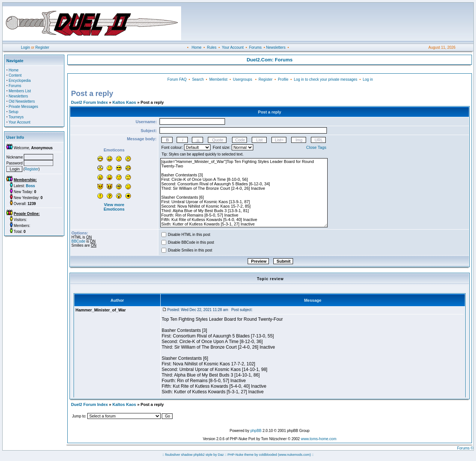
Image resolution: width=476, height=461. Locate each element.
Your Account (233, 47)
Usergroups (242, 79)
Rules (212, 47)
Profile (283, 79)
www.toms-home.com (319, 439)
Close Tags (316, 147)
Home (197, 47)
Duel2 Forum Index (89, 102)
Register (42, 47)
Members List (20, 91)
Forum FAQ (177, 79)
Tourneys (16, 117)
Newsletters (276, 47)
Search (198, 79)
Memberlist (218, 79)
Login (25, 47)
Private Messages (23, 107)
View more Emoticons (114, 207)
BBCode (78, 241)
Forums (255, 47)
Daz (221, 455)
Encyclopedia (20, 81)
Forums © (465, 448)
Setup (13, 112)
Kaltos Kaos (124, 102)
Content (15, 75)
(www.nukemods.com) (294, 455)
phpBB (256, 431)
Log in (368, 79)
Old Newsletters (22, 101)
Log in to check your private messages (326, 79)
